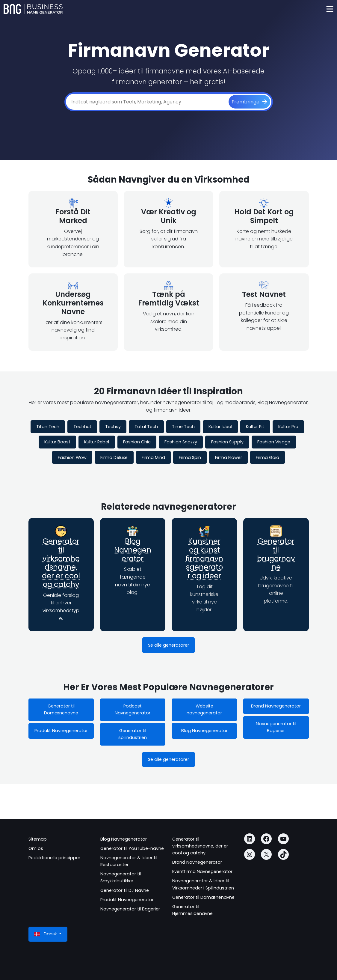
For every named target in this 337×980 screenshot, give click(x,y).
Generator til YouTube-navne (132, 848)
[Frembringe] (249, 102)
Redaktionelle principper (54, 858)
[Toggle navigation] (330, 9)
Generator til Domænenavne (61, 709)
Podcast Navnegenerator (133, 709)
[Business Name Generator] (33, 9)
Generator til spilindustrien (133, 734)
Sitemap (38, 839)
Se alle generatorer (168, 645)
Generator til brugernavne (276, 554)
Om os (36, 848)
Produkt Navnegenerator (61, 731)
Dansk (46, 934)
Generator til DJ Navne (125, 890)
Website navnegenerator (204, 709)
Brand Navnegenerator (276, 706)
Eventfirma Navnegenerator (202, 871)
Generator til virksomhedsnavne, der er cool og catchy (61, 563)
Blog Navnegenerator (133, 550)
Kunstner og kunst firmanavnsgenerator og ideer (204, 559)
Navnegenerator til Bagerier (276, 727)
